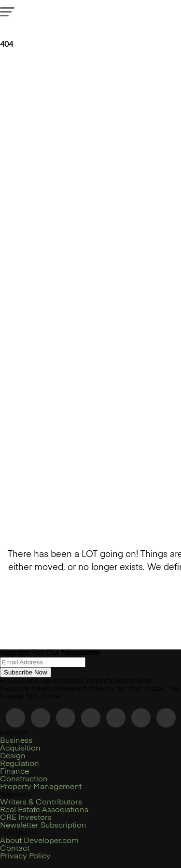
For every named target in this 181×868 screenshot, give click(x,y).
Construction (24, 779)
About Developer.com (39, 841)
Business (16, 741)
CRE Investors (26, 818)
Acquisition (20, 749)
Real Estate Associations (44, 810)
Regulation (20, 764)
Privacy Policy (25, 856)
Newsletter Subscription (43, 826)
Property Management (41, 787)
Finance (14, 772)
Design (13, 756)
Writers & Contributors (41, 803)
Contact (15, 849)
